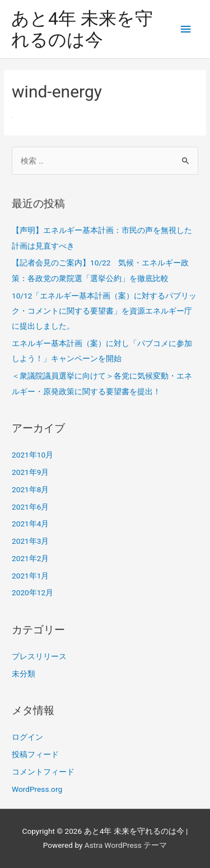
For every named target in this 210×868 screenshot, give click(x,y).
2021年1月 (30, 576)
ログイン (27, 737)
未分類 (24, 674)
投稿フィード (35, 754)
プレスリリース (39, 656)
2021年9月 (30, 472)
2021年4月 (30, 524)
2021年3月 (30, 541)
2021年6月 (30, 507)
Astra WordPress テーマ (126, 845)
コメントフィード (43, 772)
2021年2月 (30, 558)
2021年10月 (32, 455)
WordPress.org (37, 789)
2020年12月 (32, 592)
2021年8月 (30, 489)
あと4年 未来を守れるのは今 (82, 29)
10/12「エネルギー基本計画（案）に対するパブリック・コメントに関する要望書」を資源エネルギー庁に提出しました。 (104, 311)
